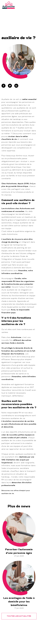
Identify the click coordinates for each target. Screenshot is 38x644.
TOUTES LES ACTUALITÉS (19, 625)
